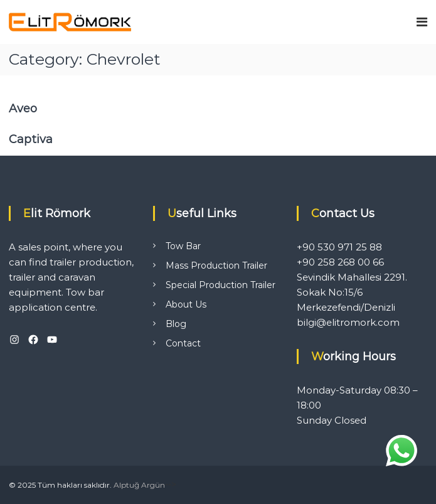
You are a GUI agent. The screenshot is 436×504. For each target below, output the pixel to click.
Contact (183, 343)
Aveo (23, 109)
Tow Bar (183, 246)
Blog (176, 324)
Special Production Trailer (221, 285)
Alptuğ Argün (139, 485)
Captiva (31, 139)
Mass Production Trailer (216, 265)
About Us (186, 304)
